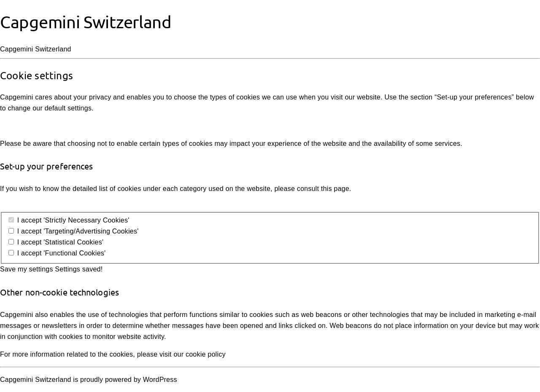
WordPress (160, 380)
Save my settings (27, 269)
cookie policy (206, 354)
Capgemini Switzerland (86, 22)
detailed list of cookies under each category (139, 189)
